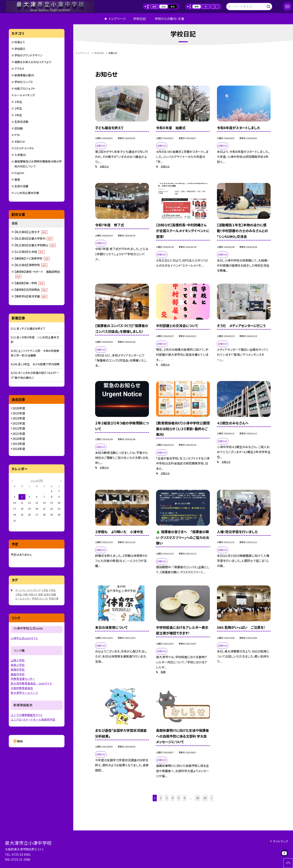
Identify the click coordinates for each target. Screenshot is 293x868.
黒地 (173, 7)
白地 (164, 7)
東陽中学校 (18, 669)
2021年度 (19, 434)
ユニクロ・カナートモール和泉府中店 (33, 719)
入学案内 (20, 155)
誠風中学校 (18, 674)
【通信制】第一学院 (29, 283)
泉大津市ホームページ (24, 693)
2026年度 (19, 408)
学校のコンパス (24, 82)
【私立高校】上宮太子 (31, 232)
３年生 (18, 115)
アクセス (19, 68)
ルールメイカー (23, 598)
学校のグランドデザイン (28, 55)
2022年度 (19, 428)
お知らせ (104, 166)
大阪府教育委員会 (22, 688)
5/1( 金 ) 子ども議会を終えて (28, 328)
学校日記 (140, 19)
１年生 (18, 102)
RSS (20, 741)
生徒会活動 (21, 122)
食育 (17, 179)
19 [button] (205, 798)
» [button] (212, 798)
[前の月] (12, 481)
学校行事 (54, 598)
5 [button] (179, 798)
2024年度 (19, 418)
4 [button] (173, 798)
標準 (197, 7)
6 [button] (185, 798)
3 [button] (167, 798)
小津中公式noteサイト (24, 638)
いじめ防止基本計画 (27, 193)
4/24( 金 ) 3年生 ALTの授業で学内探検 (35, 364)
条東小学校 (18, 665)
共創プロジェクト (25, 88)
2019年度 (19, 444)
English (19, 173)
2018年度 (19, 449)
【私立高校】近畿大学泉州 (34, 238)
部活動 (19, 128)
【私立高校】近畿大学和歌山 (35, 245)
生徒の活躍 (21, 186)
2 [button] (161, 798)
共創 (25, 594)
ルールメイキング (25, 95)
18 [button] (198, 798)
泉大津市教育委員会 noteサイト (31, 683)
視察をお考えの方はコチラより (33, 62)
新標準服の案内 (24, 75)
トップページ (117, 19)
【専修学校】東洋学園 (31, 296)
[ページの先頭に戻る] (288, 863)
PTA (17, 135)
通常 (154, 7)
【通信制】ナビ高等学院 (32, 258)
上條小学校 (18, 660)
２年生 (18, 108)
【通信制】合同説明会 (31, 290)
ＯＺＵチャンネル (24, 148)
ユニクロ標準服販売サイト (27, 715)
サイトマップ (280, 841)
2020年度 (19, 439)
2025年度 (19, 413)
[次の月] (61, 481)
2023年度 (19, 423)
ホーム (19, 590)
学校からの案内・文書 (169, 19)
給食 (163, 672)
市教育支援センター (23, 679)
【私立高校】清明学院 (31, 265)
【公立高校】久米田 (29, 252)
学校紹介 (20, 49)
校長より (20, 42)
